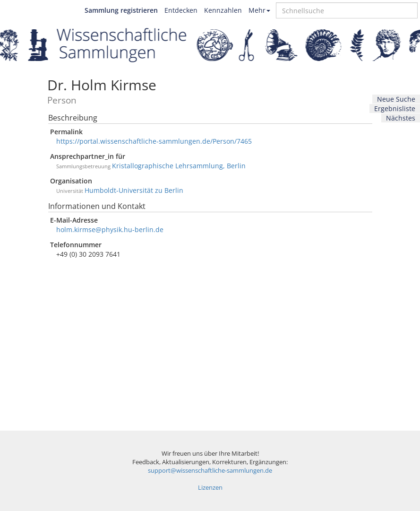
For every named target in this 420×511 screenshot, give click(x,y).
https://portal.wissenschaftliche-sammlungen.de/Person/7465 (154, 141)
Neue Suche (396, 99)
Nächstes (401, 118)
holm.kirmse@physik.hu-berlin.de (110, 230)
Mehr (259, 10)
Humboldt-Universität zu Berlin (134, 190)
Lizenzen (210, 488)
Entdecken (181, 10)
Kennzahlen (223, 10)
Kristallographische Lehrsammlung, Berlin (179, 166)
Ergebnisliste (395, 108)
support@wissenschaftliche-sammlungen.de (210, 471)
